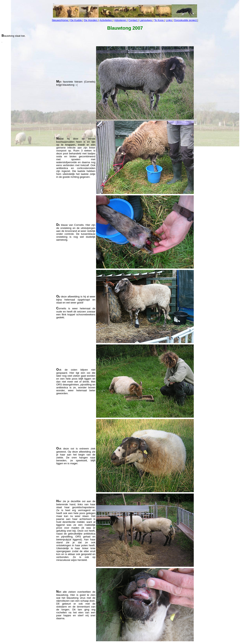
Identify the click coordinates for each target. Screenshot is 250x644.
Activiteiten (106, 20)
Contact (133, 20)
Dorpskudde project (186, 20)
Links (169, 20)
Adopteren (121, 20)
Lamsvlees (146, 20)
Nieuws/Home (60, 20)
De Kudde (76, 20)
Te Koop (159, 20)
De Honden (91, 20)
